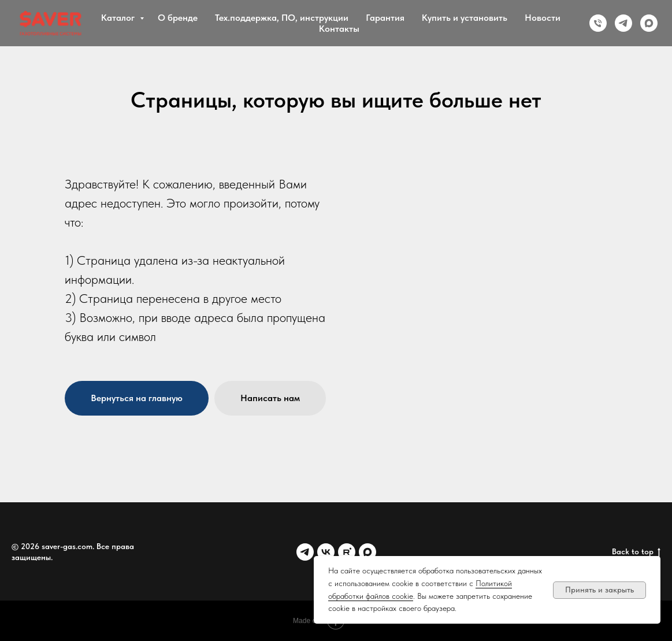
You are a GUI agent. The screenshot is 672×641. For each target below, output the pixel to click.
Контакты (339, 29)
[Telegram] (623, 23)
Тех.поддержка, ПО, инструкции (282, 18)
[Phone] (598, 23)
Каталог (119, 18)
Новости (543, 18)
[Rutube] (347, 552)
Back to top (636, 552)
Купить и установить (465, 18)
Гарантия (385, 18)
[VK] (326, 552)
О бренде (178, 18)
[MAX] (649, 23)
